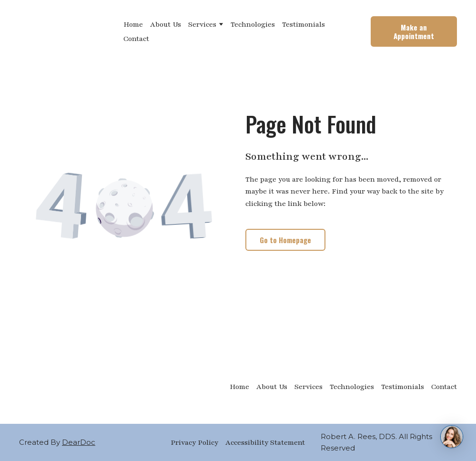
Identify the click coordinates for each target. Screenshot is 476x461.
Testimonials (304, 24)
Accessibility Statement (265, 442)
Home (133, 24)
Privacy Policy (194, 442)
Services (202, 24)
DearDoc (79, 442)
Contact (136, 39)
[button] (414, 31)
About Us (166, 24)
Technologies (253, 24)
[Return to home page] (64, 31)
